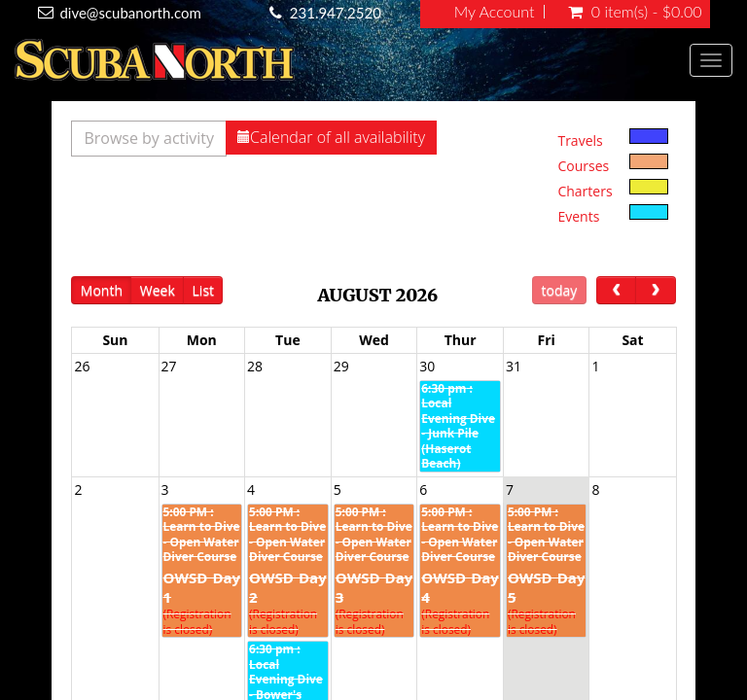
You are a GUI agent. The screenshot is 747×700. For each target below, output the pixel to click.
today (560, 290)
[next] (655, 290)
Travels (580, 140)
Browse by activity (149, 138)
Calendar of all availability (331, 137)
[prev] (616, 290)
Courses (583, 166)
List (204, 290)
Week (158, 290)
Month (102, 290)
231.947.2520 (336, 13)
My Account (495, 12)
